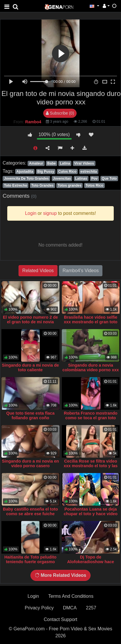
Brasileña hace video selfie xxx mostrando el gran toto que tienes (91, 322)
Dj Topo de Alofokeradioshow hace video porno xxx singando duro (91, 564)
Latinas (81, 179)
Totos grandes (70, 185)
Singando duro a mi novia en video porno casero (30, 463)
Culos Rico (67, 172)
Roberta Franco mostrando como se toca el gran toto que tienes (91, 418)
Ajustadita (25, 172)
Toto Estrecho (16, 185)
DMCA (70, 608)
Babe (52, 163)
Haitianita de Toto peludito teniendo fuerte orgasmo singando (30, 562)
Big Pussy (46, 172)
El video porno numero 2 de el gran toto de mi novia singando (30, 322)
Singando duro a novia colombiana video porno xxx (91, 368)
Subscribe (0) (60, 113)
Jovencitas (62, 179)
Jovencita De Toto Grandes (26, 179)
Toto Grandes (43, 185)
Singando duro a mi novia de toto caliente (30, 368)
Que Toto (109, 179)
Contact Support (61, 619)
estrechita (89, 172)
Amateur (36, 163)
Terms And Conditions (71, 596)
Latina (65, 163)
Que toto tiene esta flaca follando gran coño (30, 415)
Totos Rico (94, 185)
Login (33, 596)
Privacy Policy (39, 608)
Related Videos (38, 271)
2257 (91, 608)
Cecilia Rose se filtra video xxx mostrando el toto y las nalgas (91, 466)
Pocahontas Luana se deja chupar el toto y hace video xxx (91, 514)
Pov (94, 179)
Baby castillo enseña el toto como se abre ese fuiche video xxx (30, 514)
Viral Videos (84, 163)
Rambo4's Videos (81, 271)
